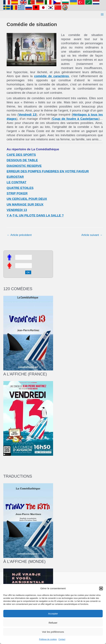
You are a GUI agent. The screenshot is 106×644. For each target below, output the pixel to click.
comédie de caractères (52, 76)
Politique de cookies (48, 639)
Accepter (53, 614)
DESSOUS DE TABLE (22, 160)
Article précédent (19, 235)
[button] (101, 588)
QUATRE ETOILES (20, 188)
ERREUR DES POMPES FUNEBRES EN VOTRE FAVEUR (48, 171)
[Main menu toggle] (102, 14)
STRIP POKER (17, 193)
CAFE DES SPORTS (21, 155)
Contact (62, 639)
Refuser (53, 623)
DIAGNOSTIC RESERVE (24, 166)
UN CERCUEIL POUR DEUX (27, 199)
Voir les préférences (53, 632)
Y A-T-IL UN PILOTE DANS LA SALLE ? (35, 215)
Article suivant (92, 235)
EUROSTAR (15, 177)
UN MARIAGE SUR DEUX (25, 204)
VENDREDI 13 (17, 210)
